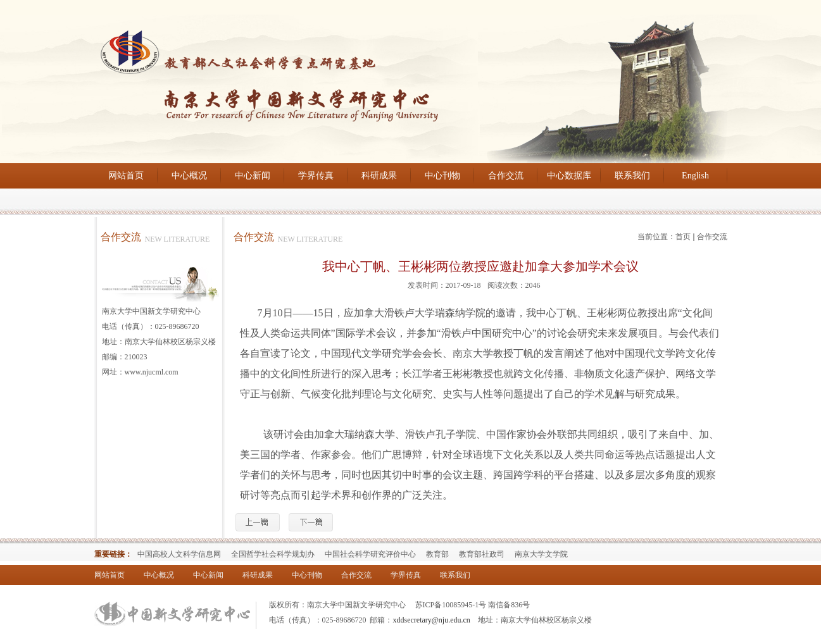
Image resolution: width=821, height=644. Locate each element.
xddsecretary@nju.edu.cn (432, 620)
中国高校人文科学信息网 (179, 554)
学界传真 (316, 176)
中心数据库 (569, 176)
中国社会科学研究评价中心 (370, 554)
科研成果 (379, 176)
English (695, 176)
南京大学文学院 (541, 554)
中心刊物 (442, 176)
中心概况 (189, 176)
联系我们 (632, 176)
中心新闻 (253, 176)
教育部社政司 (482, 554)
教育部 (437, 554)
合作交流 (506, 176)
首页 (683, 237)
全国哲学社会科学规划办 (273, 554)
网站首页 (126, 176)
